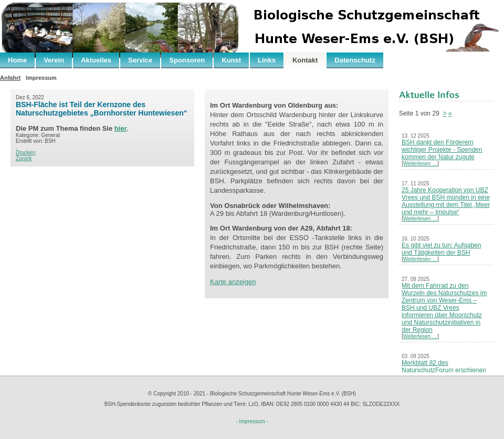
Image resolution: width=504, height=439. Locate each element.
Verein (54, 60)
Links (267, 60)
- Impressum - (252, 421)
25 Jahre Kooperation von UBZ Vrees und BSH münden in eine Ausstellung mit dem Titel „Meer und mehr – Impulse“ (446, 201)
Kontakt (305, 60)
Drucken (25, 153)
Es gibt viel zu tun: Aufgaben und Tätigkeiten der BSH (441, 249)
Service (140, 60)
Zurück (24, 158)
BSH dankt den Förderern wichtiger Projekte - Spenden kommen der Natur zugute (442, 150)
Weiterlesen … (420, 164)
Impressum (41, 78)
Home (17, 60)
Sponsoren (187, 60)
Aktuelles (96, 60)
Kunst (231, 60)
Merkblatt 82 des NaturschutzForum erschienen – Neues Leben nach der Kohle (445, 370)
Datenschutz (355, 60)
